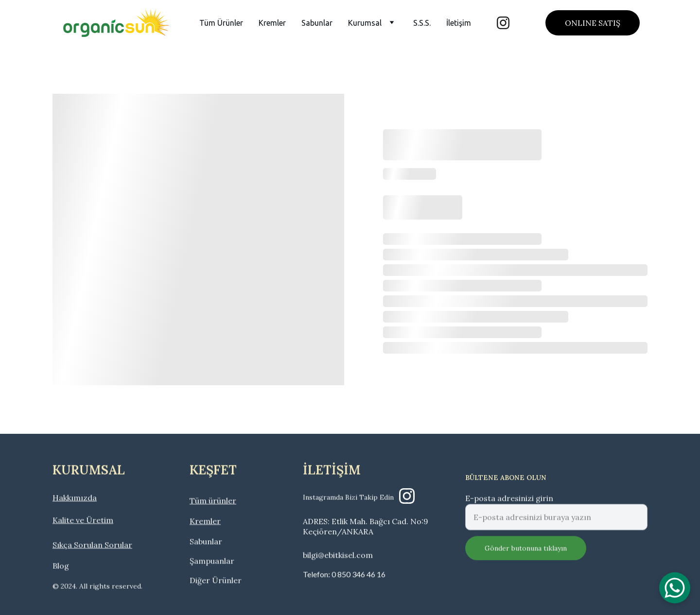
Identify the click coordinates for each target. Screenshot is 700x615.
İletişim (459, 23)
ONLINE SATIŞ (593, 23)
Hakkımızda (75, 499)
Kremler (272, 23)
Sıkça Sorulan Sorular (92, 546)
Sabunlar (317, 23)
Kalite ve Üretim (83, 521)
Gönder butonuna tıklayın (526, 555)
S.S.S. (422, 23)
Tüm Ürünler (221, 23)
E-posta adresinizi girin (509, 505)
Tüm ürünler (213, 502)
